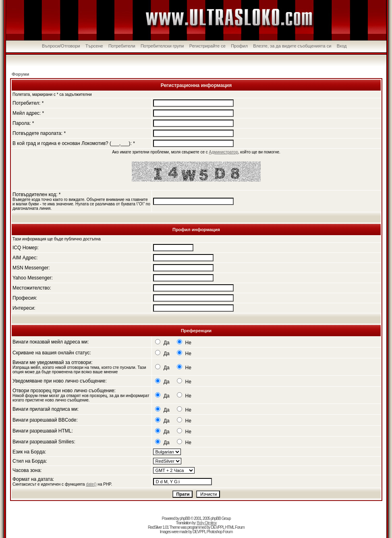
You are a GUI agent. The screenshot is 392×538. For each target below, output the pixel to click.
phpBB (185, 518)
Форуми (21, 74)
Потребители (122, 46)
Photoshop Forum (220, 532)
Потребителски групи (162, 46)
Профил (239, 46)
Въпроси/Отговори (61, 46)
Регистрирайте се (207, 46)
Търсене (94, 46)
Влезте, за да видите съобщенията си (292, 46)
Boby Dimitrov (206, 523)
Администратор (224, 152)
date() (91, 484)
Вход (342, 46)
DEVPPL (218, 527)
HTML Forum (235, 527)
